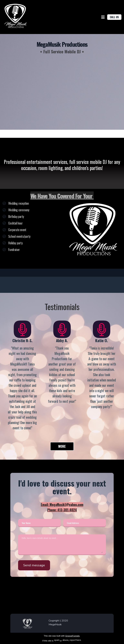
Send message (34, 565)
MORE (62, 446)
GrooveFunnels (72, 636)
